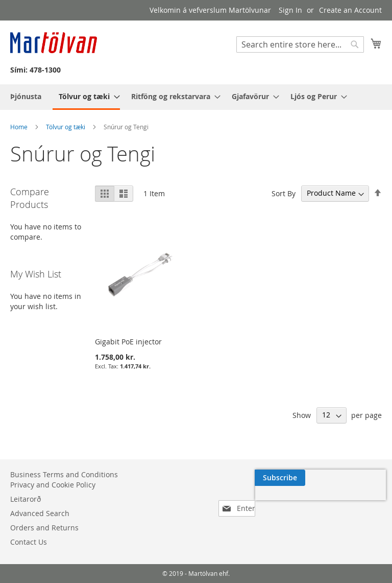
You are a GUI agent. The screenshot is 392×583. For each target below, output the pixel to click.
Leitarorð (26, 499)
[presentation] (285, 501)
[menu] (196, 97)
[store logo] (54, 43)
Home (20, 127)
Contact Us (29, 542)
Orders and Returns (44, 528)
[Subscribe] (357, 478)
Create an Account (350, 10)
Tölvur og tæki (66, 127)
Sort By (284, 193)
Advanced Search (40, 513)
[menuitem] (26, 96)
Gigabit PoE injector (128, 342)
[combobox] (300, 44)
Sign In (290, 10)
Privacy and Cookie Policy (53, 485)
